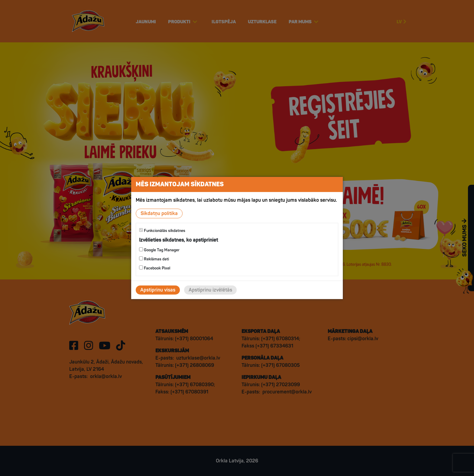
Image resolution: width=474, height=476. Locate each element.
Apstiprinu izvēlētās (210, 290)
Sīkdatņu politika (159, 214)
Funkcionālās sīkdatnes (162, 231)
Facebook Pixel (155, 268)
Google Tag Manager (159, 250)
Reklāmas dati (154, 259)
